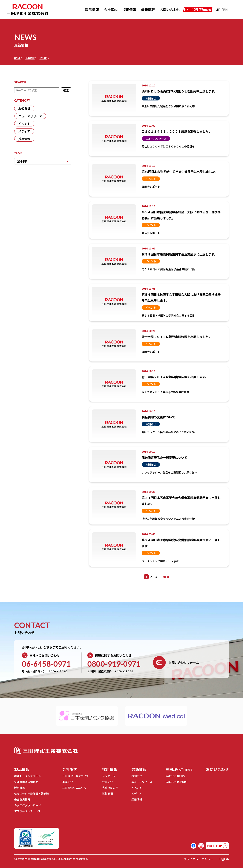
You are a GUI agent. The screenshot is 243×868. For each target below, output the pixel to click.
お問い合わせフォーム (176, 663)
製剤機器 (20, 788)
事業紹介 (68, 782)
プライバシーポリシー (199, 859)
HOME (17, 58)
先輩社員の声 (110, 788)
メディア (24, 131)
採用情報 (129, 9)
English (224, 859)
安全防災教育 (22, 799)
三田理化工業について (76, 776)
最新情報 (148, 9)
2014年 (43, 58)
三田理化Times (179, 769)
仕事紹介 (107, 782)
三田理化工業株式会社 (46, 751)
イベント (24, 124)
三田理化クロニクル (74, 788)
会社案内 (111, 9)
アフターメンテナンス (27, 811)
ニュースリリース (30, 116)
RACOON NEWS (175, 776)
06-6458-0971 (46, 664)
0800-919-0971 (114, 664)
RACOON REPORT (177, 782)
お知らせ (24, 108)
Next (166, 577)
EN (225, 9)
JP (218, 9)
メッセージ (109, 776)
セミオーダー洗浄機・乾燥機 (32, 794)
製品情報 (92, 9)
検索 (66, 90)
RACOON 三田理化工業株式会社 (28, 10)
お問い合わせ (170, 9)
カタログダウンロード (28, 805)
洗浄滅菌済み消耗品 (26, 782)
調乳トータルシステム (28, 776)
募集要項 (107, 794)
